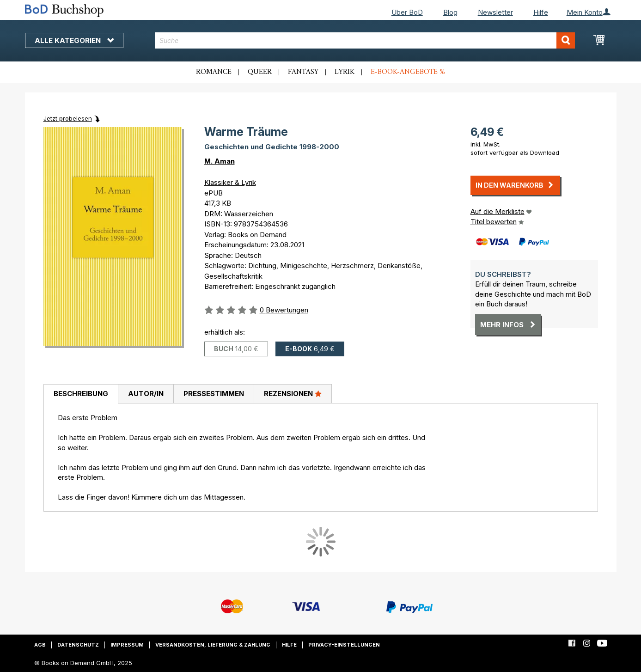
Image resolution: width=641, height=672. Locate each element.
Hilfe (541, 12)
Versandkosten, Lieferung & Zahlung (213, 645)
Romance (214, 72)
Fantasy (303, 72)
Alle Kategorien (74, 40)
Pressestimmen (214, 394)
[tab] (81, 394)
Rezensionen (293, 393)
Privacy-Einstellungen (344, 645)
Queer (260, 72)
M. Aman (220, 161)
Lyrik (345, 72)
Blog (450, 12)
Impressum (127, 645)
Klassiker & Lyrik (230, 182)
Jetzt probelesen (68, 118)
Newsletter (495, 12)
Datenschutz (78, 645)
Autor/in (146, 394)
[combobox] (365, 40)
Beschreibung (81, 394)
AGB (40, 645)
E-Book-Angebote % (408, 72)
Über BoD (407, 12)
